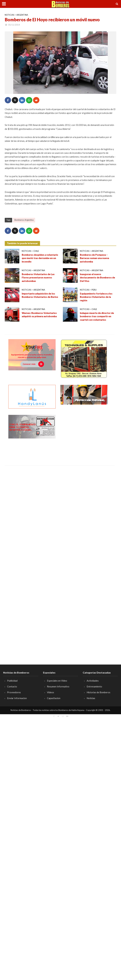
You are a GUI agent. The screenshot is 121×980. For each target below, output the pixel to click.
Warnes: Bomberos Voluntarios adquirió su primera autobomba (39, 315)
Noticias (10, 15)
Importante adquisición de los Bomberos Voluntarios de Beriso (40, 295)
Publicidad (12, 681)
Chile (36, 251)
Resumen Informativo (58, 686)
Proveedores (14, 692)
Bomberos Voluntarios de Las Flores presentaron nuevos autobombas (38, 278)
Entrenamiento (94, 686)
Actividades (93, 681)
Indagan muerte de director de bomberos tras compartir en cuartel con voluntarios (97, 316)
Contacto (12, 686)
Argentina (22, 15)
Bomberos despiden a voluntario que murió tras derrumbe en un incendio (40, 258)
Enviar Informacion (17, 698)
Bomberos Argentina (24, 220)
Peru (94, 290)
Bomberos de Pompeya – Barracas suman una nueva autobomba (94, 258)
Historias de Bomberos (98, 692)
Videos (50, 692)
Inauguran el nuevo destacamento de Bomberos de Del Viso (97, 278)
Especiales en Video (57, 681)
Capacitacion (54, 698)
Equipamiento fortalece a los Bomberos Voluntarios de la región (96, 297)
